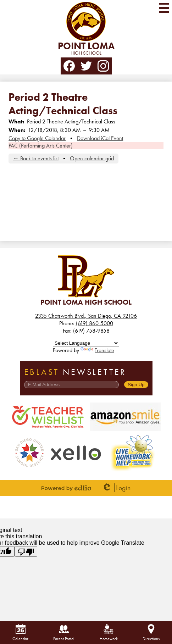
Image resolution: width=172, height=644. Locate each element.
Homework (109, 633)
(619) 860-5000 (95, 323)
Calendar (20, 633)
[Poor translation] (26, 551)
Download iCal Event (100, 138)
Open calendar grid (92, 158)
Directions (151, 633)
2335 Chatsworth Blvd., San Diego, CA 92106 (86, 316)
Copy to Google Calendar (37, 138)
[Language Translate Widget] (86, 343)
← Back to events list (36, 158)
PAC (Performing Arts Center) (41, 146)
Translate (97, 350)
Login (116, 488)
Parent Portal (64, 633)
